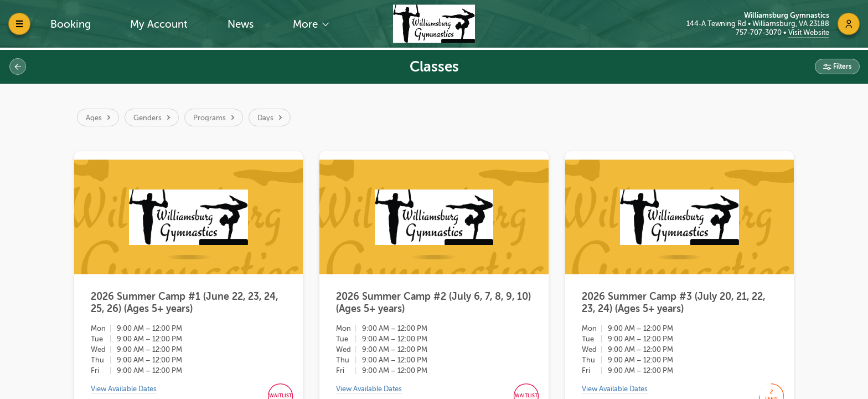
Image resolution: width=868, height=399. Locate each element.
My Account (159, 24)
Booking (71, 24)
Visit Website (809, 32)
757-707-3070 (759, 32)
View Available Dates (124, 391)
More (307, 24)
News (241, 24)
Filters (841, 66)
